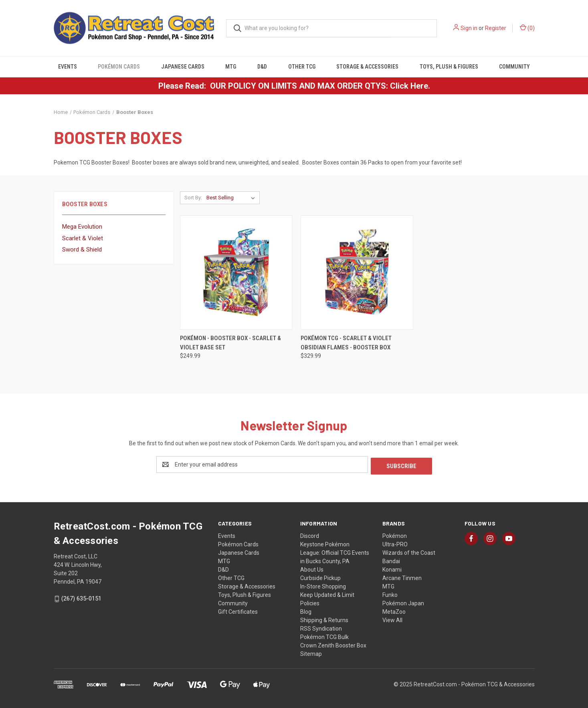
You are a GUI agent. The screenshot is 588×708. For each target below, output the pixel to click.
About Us (312, 568)
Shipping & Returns (324, 619)
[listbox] (232, 198)
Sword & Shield (82, 250)
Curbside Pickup (320, 576)
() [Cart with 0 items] (527, 28)
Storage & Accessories (367, 67)
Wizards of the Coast (409, 551)
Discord (310, 534)
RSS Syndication (321, 627)
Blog (306, 610)
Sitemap (311, 652)
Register (496, 28)
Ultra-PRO (395, 543)
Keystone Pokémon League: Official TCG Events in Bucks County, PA (335, 551)
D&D (262, 67)
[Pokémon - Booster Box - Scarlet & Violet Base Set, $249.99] (236, 273)
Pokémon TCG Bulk (324, 635)
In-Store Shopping (323, 585)
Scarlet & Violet (83, 238)
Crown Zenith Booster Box (333, 644)
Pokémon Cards (119, 67)
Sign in (469, 28)
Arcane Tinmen (402, 576)
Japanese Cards (183, 67)
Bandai (391, 560)
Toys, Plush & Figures (449, 67)
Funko (390, 593)
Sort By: (193, 198)
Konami (392, 568)
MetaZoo (394, 610)
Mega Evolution (82, 227)
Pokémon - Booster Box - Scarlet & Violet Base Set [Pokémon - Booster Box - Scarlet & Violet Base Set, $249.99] (230, 343)
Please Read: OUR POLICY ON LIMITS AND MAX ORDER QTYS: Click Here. (294, 86)
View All (392, 619)
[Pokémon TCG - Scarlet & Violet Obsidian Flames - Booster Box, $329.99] (357, 273)
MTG (231, 67)
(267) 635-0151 (81, 597)
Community (514, 67)
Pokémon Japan (403, 602)
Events (68, 67)
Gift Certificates (238, 610)
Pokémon (395, 534)
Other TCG (302, 67)
